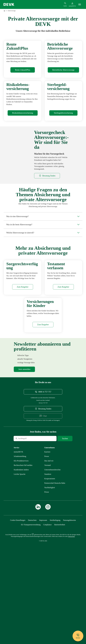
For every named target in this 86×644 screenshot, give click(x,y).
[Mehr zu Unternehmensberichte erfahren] (52, 554)
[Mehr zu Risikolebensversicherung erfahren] (23, 155)
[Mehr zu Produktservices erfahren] (21, 545)
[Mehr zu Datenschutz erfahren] (32, 605)
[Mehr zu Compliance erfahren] (47, 609)
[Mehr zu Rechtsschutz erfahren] (23, 550)
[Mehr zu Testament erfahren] (63, 350)
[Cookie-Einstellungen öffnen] (18, 605)
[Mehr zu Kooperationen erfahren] (50, 563)
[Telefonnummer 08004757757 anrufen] (43, 476)
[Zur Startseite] (5, 11)
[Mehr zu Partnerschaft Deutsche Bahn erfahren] (55, 567)
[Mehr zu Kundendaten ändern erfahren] (21, 554)
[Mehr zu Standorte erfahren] (48, 559)
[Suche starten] (65, 523)
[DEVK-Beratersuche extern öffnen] (47, 218)
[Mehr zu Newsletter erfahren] (24, 454)
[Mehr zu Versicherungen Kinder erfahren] (43, 409)
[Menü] (80, 4)
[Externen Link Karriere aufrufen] (47, 536)
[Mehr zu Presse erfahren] (47, 541)
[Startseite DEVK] (9, 4)
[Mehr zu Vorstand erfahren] (48, 550)
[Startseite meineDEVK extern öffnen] (72, 4)
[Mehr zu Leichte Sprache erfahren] (20, 559)
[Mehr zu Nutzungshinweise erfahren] (69, 605)
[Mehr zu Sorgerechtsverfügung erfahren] (23, 350)
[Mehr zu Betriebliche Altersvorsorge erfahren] (63, 91)
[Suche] (29, 523)
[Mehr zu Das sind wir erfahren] (49, 545)
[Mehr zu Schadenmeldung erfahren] (20, 541)
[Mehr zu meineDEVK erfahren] (18, 536)
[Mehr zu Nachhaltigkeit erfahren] (50, 572)
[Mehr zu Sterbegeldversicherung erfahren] (63, 155)
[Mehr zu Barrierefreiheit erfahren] (60, 609)
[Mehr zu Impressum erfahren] (43, 605)
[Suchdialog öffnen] (65, 4)
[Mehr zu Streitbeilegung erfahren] (55, 605)
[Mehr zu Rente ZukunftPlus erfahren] (23, 91)
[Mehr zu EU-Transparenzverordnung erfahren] (31, 609)
